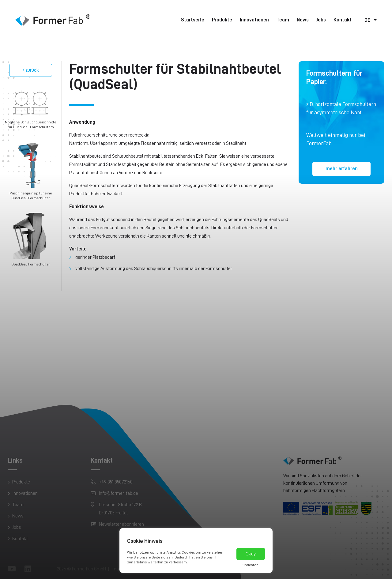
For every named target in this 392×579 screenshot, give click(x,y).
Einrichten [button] (250, 565)
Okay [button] (251, 554)
